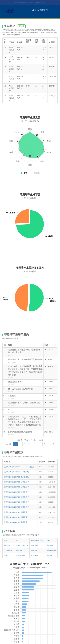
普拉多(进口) (8, 545)
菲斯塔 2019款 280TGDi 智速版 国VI (17, 492)
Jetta (5, 540)
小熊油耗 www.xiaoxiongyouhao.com (30, 2)
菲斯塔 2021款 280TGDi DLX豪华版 (16, 477)
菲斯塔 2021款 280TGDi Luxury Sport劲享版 (19, 467)
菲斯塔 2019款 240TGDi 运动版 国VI (17, 522)
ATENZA (19, 550)
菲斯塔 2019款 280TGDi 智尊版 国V (16, 507)
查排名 (22, 26)
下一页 (52, 444)
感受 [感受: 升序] (10, 345)
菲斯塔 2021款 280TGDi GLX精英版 (16, 472)
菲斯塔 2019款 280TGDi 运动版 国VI (17, 482)
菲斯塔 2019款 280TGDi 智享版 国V (16, 517)
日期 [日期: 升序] (46, 345)
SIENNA (34, 550)
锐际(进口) (35, 545)
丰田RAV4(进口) (22, 545)
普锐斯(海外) (21, 555)
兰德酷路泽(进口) (37, 540)
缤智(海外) (50, 545)
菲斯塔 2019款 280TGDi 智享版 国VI (17, 512)
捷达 (5, 555)
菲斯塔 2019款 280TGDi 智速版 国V (16, 497)
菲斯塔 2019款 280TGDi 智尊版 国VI (17, 502)
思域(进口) (35, 555)
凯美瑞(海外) (51, 550)
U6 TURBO (8, 550)
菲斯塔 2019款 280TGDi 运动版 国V (16, 487)
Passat (49, 540)
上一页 (8, 444)
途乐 (18, 540)
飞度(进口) (50, 555)
